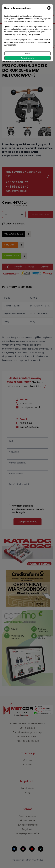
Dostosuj (27, 53)
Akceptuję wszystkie (27, 58)
